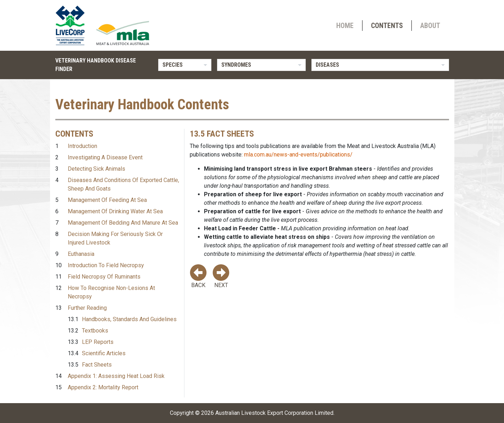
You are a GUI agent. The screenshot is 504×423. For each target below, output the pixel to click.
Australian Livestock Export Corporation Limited (274, 413)
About (430, 26)
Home (345, 26)
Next (221, 276)
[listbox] (185, 65)
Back (198, 276)
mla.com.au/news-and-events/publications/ (298, 155)
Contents (387, 26)
